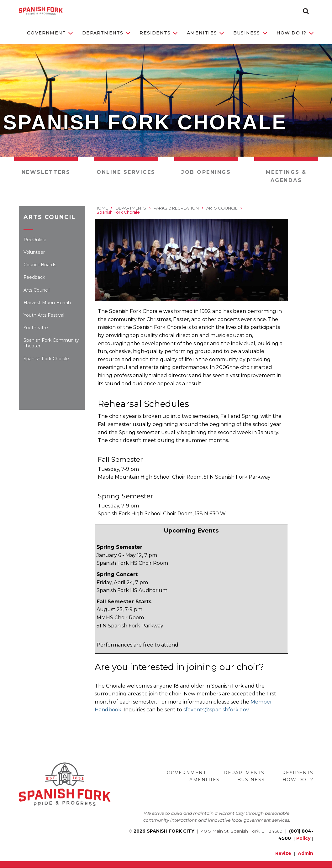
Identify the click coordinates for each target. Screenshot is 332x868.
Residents (158, 33)
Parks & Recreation (176, 208)
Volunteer (34, 252)
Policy (303, 838)
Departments (106, 33)
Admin (306, 853)
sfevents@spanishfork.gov (216, 710)
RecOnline (35, 240)
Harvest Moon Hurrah (47, 303)
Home (101, 208)
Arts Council (37, 290)
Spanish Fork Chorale (46, 359)
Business (250, 33)
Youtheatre (36, 328)
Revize (283, 853)
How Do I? (295, 33)
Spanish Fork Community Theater (51, 343)
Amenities (205, 33)
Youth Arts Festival (44, 315)
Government (50, 33)
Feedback (34, 277)
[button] (306, 11)
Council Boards (40, 265)
